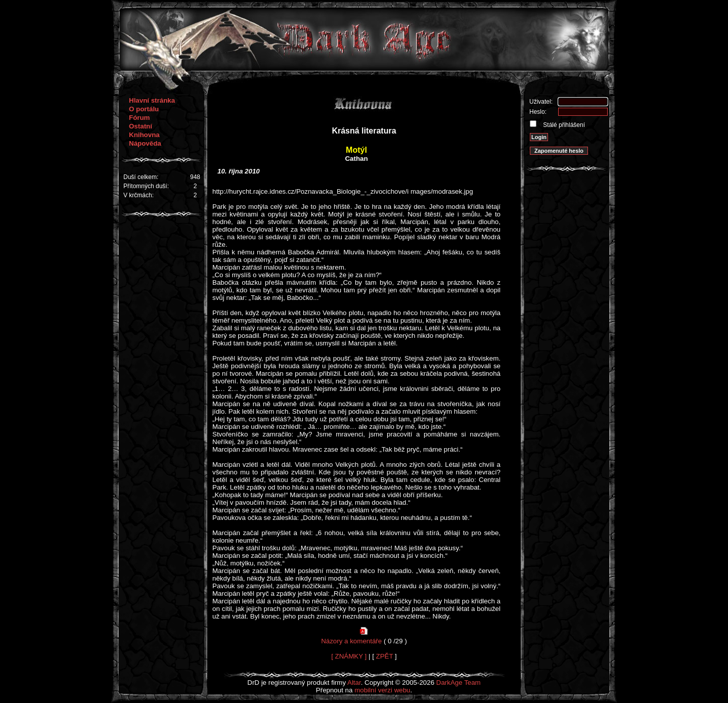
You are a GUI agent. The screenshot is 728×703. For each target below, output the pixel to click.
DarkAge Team (459, 683)
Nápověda (145, 143)
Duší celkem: (141, 177)
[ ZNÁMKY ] (349, 656)
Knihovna (144, 135)
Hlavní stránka (152, 100)
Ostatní (141, 126)
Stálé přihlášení (563, 125)
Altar (354, 683)
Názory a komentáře (351, 641)
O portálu (144, 109)
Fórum (139, 118)
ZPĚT (385, 656)
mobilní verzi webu (382, 690)
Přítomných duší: (146, 186)
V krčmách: (139, 195)
